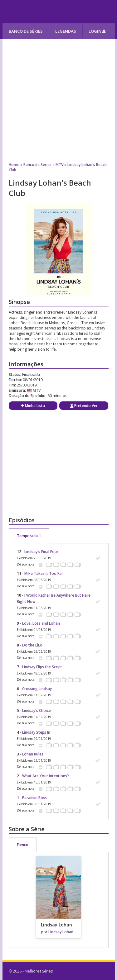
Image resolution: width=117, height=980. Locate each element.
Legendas (66, 31)
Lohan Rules (33, 754)
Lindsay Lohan (61, 932)
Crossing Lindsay (37, 689)
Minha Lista (33, 406)
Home (14, 165)
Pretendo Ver (84, 406)
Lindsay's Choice (37, 710)
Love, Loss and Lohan (41, 623)
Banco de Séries (26, 31)
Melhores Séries (59, 12)
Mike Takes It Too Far (44, 573)
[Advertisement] (58, 97)
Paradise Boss (34, 798)
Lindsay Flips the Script (42, 667)
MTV (59, 165)
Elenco (23, 845)
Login (97, 31)
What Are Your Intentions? (46, 776)
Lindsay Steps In (36, 732)
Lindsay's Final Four (41, 552)
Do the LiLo (32, 645)
